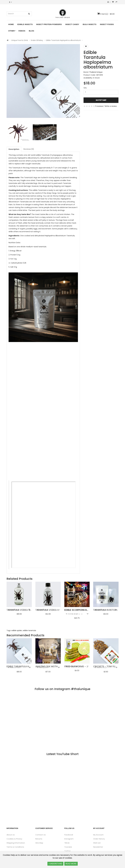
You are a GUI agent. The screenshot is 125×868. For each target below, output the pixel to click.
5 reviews (99, 106)
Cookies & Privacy (14, 839)
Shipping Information (16, 843)
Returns (39, 839)
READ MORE (71, 864)
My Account (98, 835)
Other (12, 31)
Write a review (111, 106)
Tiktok (67, 843)
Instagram (69, 839)
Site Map (39, 843)
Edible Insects (25, 24)
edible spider (17, 630)
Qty (85, 88)
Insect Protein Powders (49, 24)
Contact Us (41, 835)
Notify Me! (101, 100)
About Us (11, 835)
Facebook (69, 835)
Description (14, 149)
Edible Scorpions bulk (78, 610)
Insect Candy (72, 24)
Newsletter (98, 847)
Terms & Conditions (15, 847)
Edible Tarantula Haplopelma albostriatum (63, 40)
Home (11, 24)
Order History (99, 839)
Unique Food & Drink (20, 40)
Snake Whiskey (37, 40)
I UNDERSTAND (55, 864)
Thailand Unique (96, 72)
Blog (32, 31)
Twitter (68, 851)
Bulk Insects (89, 24)
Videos (22, 31)
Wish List (97, 843)
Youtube (68, 847)
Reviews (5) (29, 149)
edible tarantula (29, 630)
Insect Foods (107, 24)
